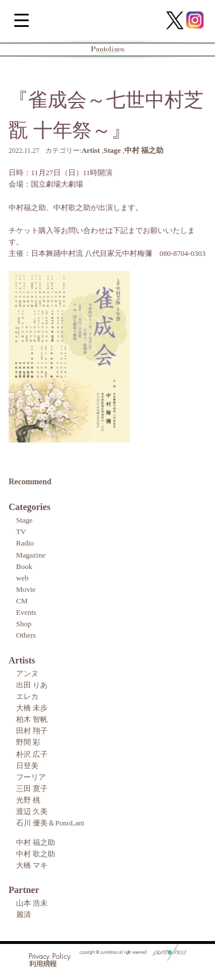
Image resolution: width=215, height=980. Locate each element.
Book (24, 566)
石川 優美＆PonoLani (50, 823)
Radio (25, 543)
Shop (24, 624)
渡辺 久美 (32, 811)
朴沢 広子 (32, 754)
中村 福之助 (144, 150)
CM (22, 601)
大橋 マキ (32, 865)
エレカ (27, 696)
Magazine (31, 555)
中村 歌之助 (36, 854)
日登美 (27, 766)
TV (21, 532)
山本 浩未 (32, 903)
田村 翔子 (32, 731)
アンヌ (27, 673)
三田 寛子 (32, 789)
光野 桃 (28, 800)
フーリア (31, 777)
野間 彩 (28, 742)
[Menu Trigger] (21, 20)
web (22, 578)
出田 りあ (32, 685)
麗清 (24, 914)
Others (26, 635)
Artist (91, 150)
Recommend (30, 482)
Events (26, 612)
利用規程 (43, 965)
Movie (26, 589)
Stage (112, 150)
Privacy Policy (50, 957)
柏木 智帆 (32, 719)
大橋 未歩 (32, 708)
